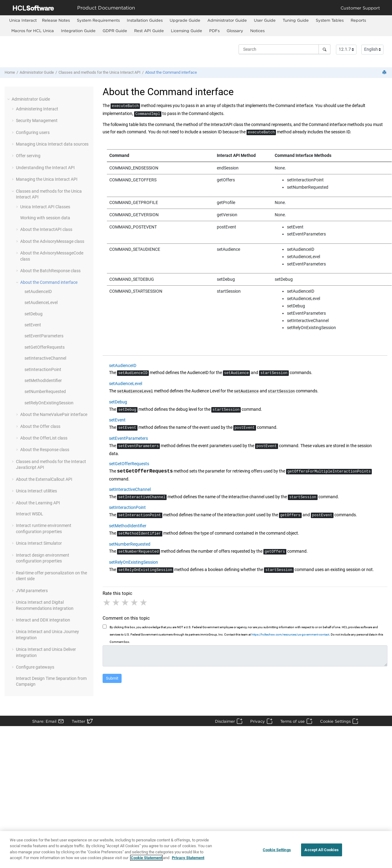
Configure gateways (35, 667)
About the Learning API (38, 503)
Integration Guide (78, 31)
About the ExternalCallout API (44, 479)
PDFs (214, 31)
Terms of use (292, 721)
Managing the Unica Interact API (47, 179)
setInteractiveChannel (45, 358)
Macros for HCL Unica (33, 31)
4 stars (135, 602)
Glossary (235, 31)
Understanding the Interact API (45, 168)
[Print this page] (385, 73)
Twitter (78, 721)
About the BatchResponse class (50, 271)
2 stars (116, 602)
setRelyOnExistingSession (49, 403)
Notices (257, 31)
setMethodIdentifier (43, 380)
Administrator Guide (227, 20)
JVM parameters (32, 591)
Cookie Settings (335, 721)
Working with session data (45, 218)
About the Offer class (40, 426)
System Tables (330, 20)
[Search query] (285, 49)
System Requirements (98, 20)
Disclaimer (225, 721)
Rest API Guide (149, 31)
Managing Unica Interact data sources (52, 144)
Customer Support (360, 8)
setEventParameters (44, 336)
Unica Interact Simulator (39, 543)
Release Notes (56, 20)
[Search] (324, 49)
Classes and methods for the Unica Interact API (100, 72)
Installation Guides (145, 20)
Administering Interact (37, 109)
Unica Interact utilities (36, 491)
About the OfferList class (44, 438)
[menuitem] (23, 20)
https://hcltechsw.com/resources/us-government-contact (290, 634)
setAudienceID (38, 291)
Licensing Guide (187, 31)
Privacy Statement (188, 861)
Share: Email (44, 721)
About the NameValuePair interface (54, 414)
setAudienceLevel (41, 302)
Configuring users (33, 132)
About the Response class (45, 450)
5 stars (144, 602)
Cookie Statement (146, 861)
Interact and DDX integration (43, 620)
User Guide (265, 20)
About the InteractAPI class (46, 229)
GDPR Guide (115, 31)
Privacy (258, 721)
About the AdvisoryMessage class (52, 241)
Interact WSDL (30, 514)
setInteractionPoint (43, 369)
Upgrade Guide (185, 20)
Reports (358, 20)
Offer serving (28, 156)
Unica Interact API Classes (45, 207)
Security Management (37, 121)
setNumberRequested (45, 391)
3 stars (126, 602)
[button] (9, 99)
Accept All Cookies (321, 853)
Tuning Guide (296, 20)
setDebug (34, 314)
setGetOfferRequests (45, 347)
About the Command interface (171, 72)
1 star (107, 602)
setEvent (33, 325)
